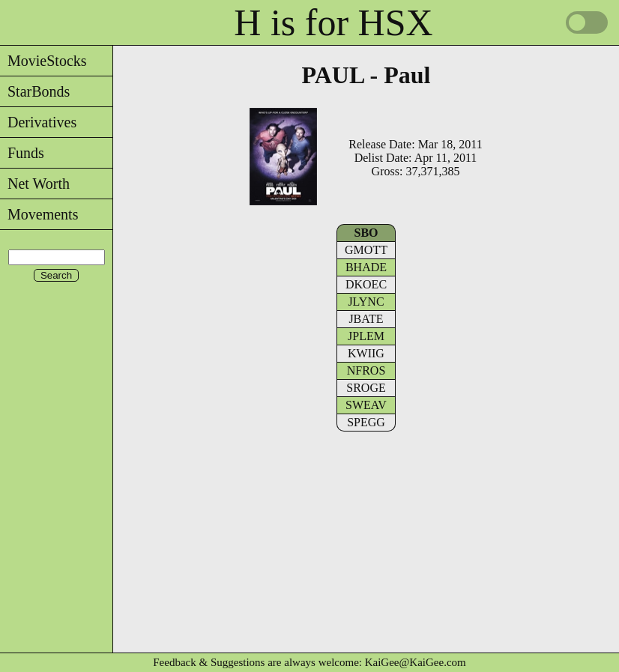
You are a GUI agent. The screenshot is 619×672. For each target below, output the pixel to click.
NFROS (366, 370)
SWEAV (366, 405)
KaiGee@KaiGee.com (416, 662)
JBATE (366, 319)
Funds (22, 153)
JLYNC (366, 302)
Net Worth (35, 184)
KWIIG (366, 353)
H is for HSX (333, 22)
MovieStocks (43, 61)
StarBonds (35, 91)
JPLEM (366, 336)
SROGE (366, 388)
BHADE (366, 267)
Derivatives (38, 122)
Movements (39, 214)
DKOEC (366, 284)
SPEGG (366, 422)
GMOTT (366, 250)
